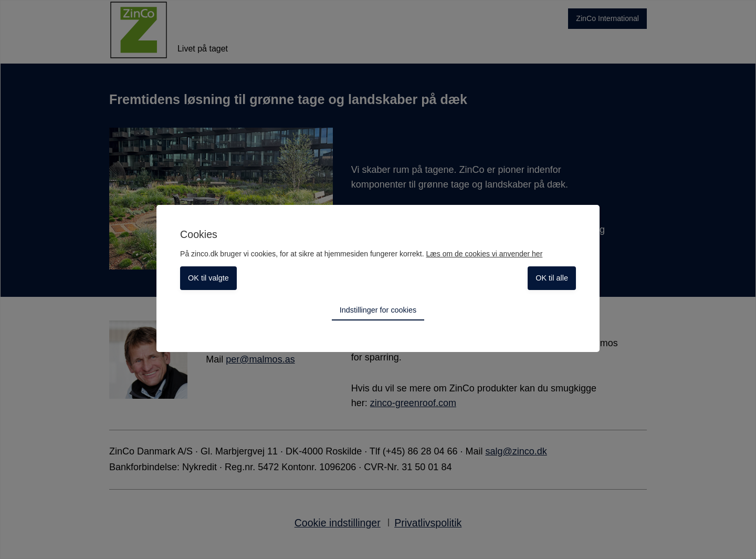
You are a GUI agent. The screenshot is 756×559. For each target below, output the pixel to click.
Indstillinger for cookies (378, 310)
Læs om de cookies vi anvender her (485, 254)
